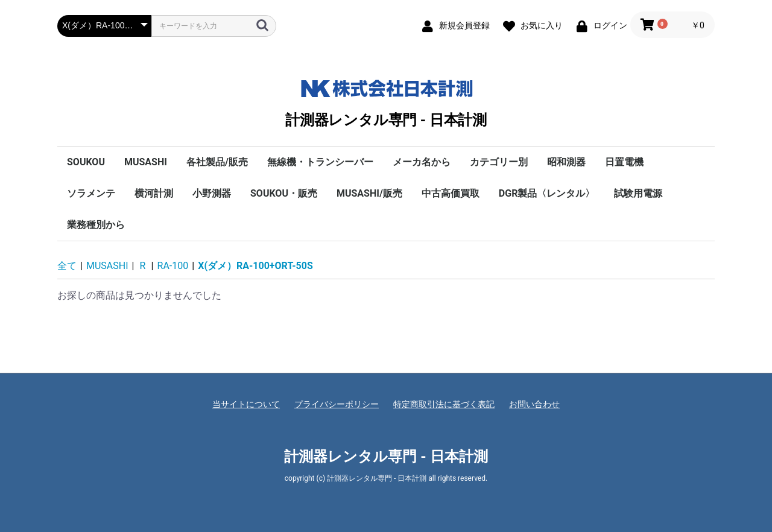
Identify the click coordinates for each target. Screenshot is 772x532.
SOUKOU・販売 (284, 193)
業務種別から (96, 225)
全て (67, 266)
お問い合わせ (534, 404)
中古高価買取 (451, 193)
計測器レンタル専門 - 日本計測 (386, 101)
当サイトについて (246, 404)
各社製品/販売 (217, 162)
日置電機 (624, 162)
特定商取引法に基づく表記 (444, 404)
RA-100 (173, 266)
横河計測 (154, 193)
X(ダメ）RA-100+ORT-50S (255, 266)
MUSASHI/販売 (369, 193)
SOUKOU (86, 162)
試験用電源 (638, 193)
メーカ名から (422, 162)
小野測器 (212, 193)
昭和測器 (566, 162)
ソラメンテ (91, 193)
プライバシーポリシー (337, 404)
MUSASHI (146, 162)
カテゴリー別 (499, 162)
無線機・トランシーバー (320, 162)
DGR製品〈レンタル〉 (547, 193)
